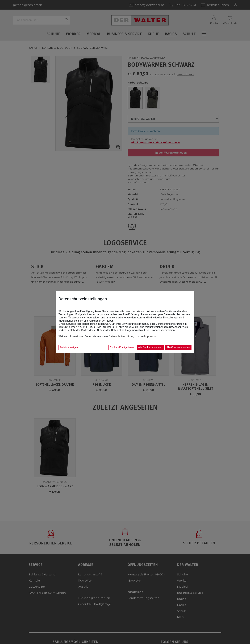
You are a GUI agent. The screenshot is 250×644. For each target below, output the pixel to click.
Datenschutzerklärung (122, 336)
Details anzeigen (69, 347)
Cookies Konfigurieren (122, 347)
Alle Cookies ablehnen (150, 347)
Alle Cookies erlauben (178, 347)
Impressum (151, 336)
